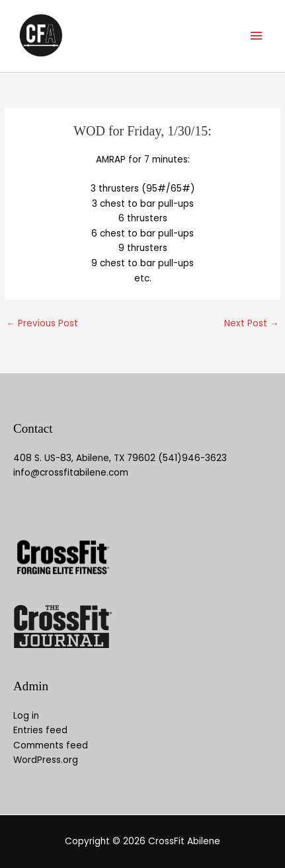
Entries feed (40, 730)
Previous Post (42, 323)
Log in (26, 716)
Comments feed (51, 745)
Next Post (252, 323)
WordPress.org (46, 760)
